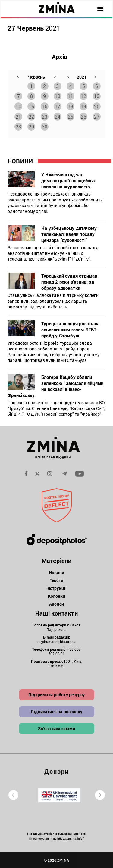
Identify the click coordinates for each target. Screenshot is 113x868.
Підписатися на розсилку (56, 712)
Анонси (56, 604)
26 (83, 117)
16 (45, 106)
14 (18, 106)
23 (45, 117)
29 (31, 127)
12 (83, 96)
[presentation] (13, 795)
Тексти (56, 580)
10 (58, 96)
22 (31, 117)
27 (97, 117)
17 (58, 106)
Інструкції (56, 588)
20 (97, 106)
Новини (56, 572)
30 (45, 127)
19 (83, 106)
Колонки (57, 596)
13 (97, 96)
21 (18, 117)
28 (18, 127)
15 (31, 106)
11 (71, 96)
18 (71, 106)
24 (58, 117)
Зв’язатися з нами (57, 728)
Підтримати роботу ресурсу (56, 695)
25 (71, 117)
